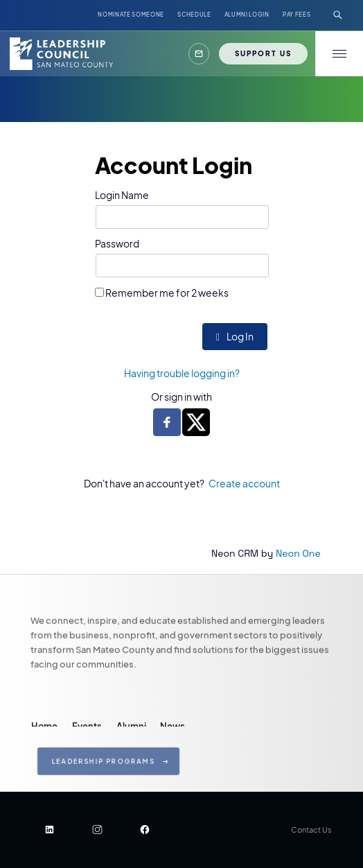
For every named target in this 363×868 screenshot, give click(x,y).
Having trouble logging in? (182, 373)
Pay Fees (296, 15)
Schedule (194, 15)
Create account (244, 483)
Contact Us (311, 830)
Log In (235, 336)
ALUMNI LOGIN (247, 15)
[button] (199, 54)
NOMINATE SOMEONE (131, 15)
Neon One (298, 553)
